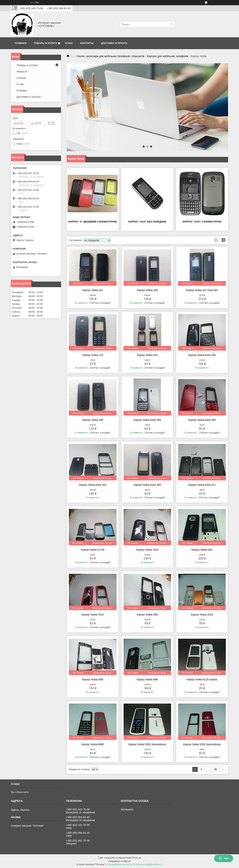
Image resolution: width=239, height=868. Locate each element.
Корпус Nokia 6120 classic (202, 679)
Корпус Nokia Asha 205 (202, 355)
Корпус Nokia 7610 (147, 550)
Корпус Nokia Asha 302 (93, 485)
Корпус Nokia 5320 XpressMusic (147, 744)
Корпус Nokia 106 (147, 290)
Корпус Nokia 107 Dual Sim (202, 290)
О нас (69, 43)
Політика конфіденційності (149, 864)
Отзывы (22, 90)
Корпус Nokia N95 (93, 679)
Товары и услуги (45, 43)
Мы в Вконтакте (20, 792)
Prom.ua (137, 858)
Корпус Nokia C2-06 (93, 550)
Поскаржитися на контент (120, 864)
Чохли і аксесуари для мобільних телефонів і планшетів (111, 56)
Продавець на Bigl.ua (119, 861)
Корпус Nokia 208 (93, 420)
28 (215, 769)
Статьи (21, 78)
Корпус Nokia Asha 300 (147, 420)
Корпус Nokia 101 (93, 290)
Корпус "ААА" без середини (147, 222)
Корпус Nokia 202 (147, 355)
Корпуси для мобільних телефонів (168, 56)
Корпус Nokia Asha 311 (202, 485)
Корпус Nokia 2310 (202, 615)
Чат (224, 858)
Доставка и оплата (114, 43)
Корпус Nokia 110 (93, 355)
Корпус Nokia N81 (202, 550)
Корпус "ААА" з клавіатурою (202, 222)
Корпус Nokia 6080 (93, 744)
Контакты (87, 43)
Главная (21, 43)
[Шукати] (172, 24)
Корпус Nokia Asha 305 (147, 485)
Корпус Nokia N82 (147, 615)
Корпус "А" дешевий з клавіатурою (93, 222)
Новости (22, 71)
